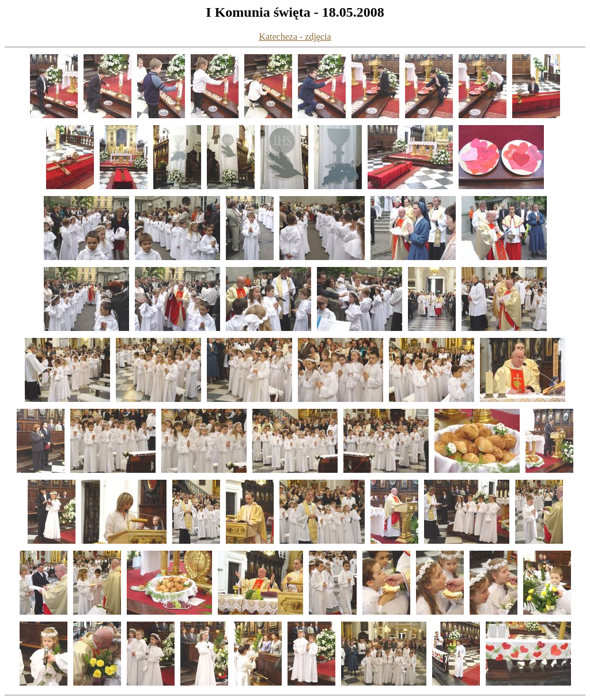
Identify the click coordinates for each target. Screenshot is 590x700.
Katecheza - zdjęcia (295, 37)
